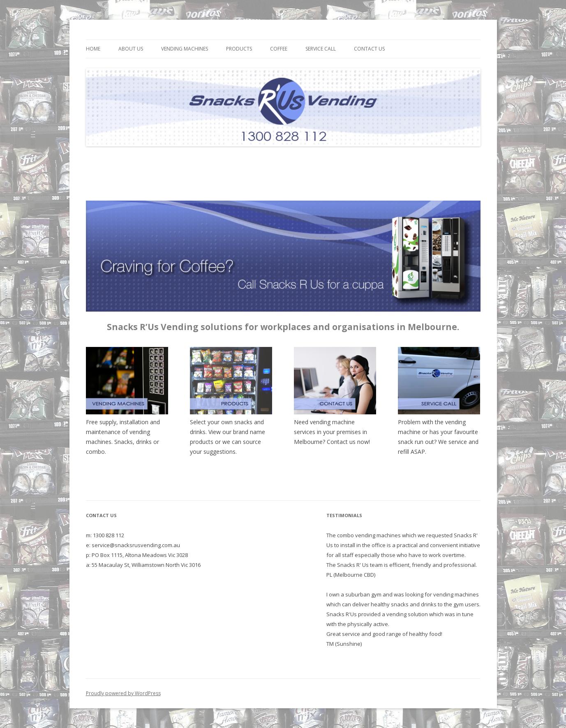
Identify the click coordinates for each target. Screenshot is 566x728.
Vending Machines (185, 49)
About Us (131, 49)
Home (93, 49)
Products (239, 49)
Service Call (321, 49)
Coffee (279, 49)
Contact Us (369, 49)
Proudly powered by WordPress (123, 693)
